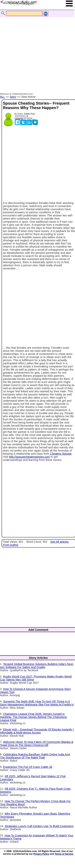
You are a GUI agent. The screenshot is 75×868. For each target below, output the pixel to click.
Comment (19, 118)
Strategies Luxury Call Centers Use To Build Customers (39, 826)
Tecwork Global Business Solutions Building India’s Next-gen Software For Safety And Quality (37, 666)
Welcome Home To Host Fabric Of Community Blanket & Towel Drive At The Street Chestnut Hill (37, 744)
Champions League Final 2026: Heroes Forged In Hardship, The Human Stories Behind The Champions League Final (33, 717)
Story (13, 97)
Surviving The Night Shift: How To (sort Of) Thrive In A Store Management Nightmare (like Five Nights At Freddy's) (37, 703)
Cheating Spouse (61, 454)
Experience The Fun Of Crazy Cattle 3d (28, 767)
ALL (2, 97)
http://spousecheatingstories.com (29, 457)
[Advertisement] (37, 51)
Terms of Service (64, 854)
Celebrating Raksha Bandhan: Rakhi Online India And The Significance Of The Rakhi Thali (35, 756)
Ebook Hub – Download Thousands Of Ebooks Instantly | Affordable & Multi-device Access (37, 731)
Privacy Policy (41, 854)
